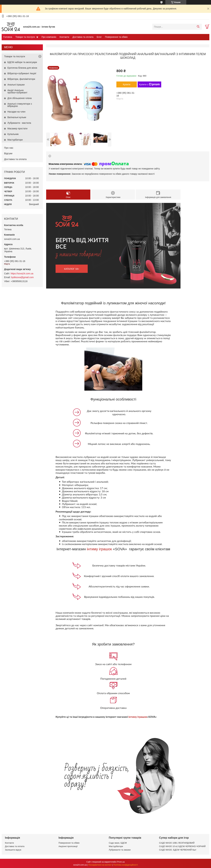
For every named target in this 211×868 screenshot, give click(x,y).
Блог (99, 37)
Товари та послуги (25, 37)
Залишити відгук (13, 850)
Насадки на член (16, 112)
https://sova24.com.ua (22, 273)
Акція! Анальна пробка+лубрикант (17, 91)
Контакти (64, 37)
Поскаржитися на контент (100, 865)
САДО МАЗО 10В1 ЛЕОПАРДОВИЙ (177, 843)
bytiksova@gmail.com (22, 277)
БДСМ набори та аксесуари (22, 62)
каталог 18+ (72, 269)
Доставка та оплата (83, 37)
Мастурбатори (15, 140)
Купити (127, 84)
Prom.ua (121, 862)
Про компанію (49, 37)
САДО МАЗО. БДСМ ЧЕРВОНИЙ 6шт (178, 850)
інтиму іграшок (99, 549)
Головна (8, 37)
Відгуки (8, 153)
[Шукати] (198, 27)
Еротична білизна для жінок (22, 68)
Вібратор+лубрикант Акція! (22, 73)
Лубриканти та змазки (120, 850)
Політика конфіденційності (126, 865)
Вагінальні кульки (17, 117)
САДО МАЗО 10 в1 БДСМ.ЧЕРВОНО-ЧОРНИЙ (182, 846)
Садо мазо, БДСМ (118, 843)
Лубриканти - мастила (19, 123)
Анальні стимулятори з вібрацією (20, 105)
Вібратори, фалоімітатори (21, 79)
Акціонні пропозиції (68, 846)
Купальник (13, 134)
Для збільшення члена (20, 98)
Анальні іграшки (16, 85)
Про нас (9, 148)
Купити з (149, 84)
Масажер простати (17, 129)
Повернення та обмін (116, 37)
